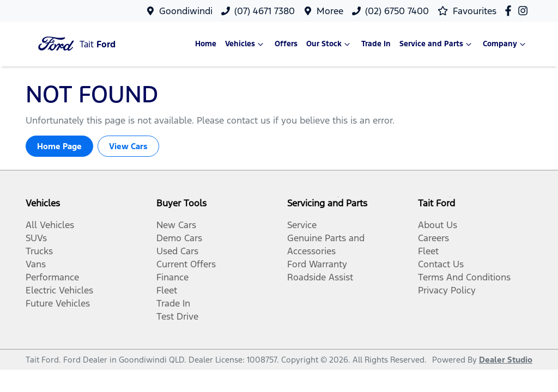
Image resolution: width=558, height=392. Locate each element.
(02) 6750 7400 (397, 11)
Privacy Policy (447, 290)
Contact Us (441, 264)
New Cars (176, 225)
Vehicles (245, 44)
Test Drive (177, 316)
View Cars (128, 146)
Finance (172, 277)
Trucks (39, 251)
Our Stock (329, 44)
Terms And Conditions (464, 277)
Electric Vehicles (59, 290)
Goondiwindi (186, 11)
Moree (330, 11)
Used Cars (177, 251)
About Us (438, 225)
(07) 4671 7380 (265, 11)
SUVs (36, 238)
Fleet (167, 290)
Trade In (376, 44)
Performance (52, 277)
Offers (286, 44)
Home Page (59, 146)
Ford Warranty (317, 264)
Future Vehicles (58, 303)
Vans (36, 264)
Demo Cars (179, 238)
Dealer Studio (506, 360)
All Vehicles (50, 225)
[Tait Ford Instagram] (525, 11)
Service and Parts (437, 44)
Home (206, 44)
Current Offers (186, 264)
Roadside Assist (320, 277)
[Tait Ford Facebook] (510, 11)
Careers (433, 238)
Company (505, 44)
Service (302, 225)
